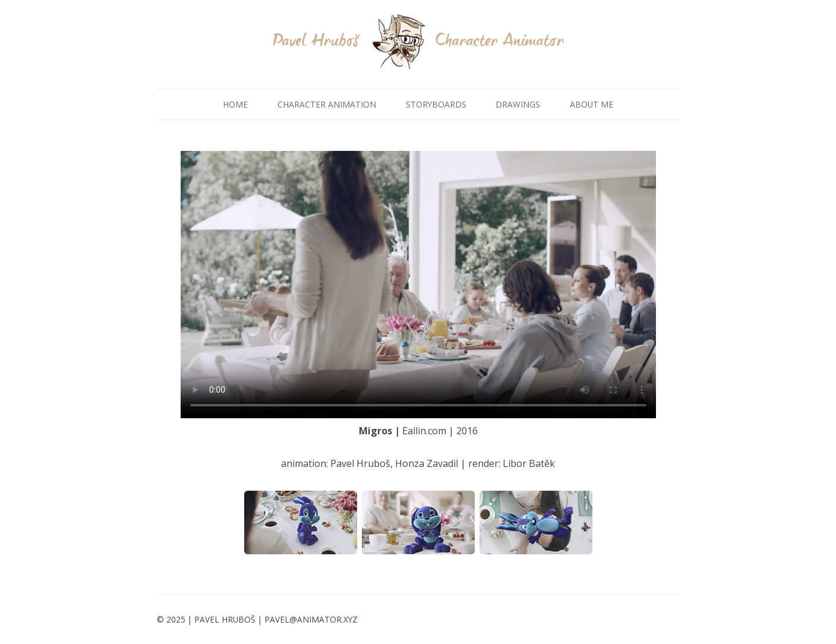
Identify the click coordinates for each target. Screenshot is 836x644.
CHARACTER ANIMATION (327, 104)
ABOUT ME (591, 104)
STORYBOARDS (436, 104)
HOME (235, 104)
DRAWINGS (518, 104)
